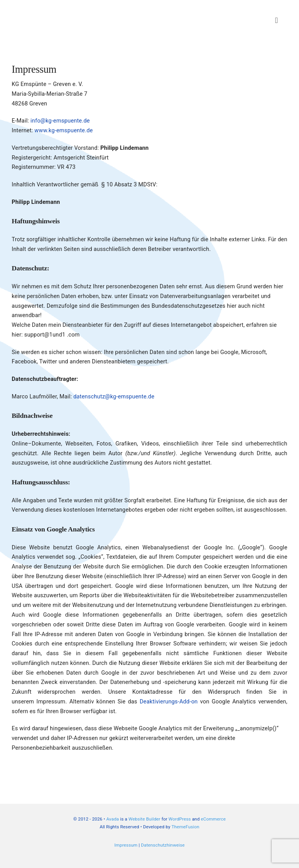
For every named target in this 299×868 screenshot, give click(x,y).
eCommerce (213, 819)
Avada (113, 819)
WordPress (180, 819)
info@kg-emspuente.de (60, 121)
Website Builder (144, 819)
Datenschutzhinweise (163, 845)
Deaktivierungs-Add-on (169, 702)
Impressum (126, 845)
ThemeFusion (185, 827)
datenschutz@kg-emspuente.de (114, 397)
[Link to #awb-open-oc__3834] (277, 20)
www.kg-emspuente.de (64, 131)
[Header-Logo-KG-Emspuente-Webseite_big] (70, 9)
